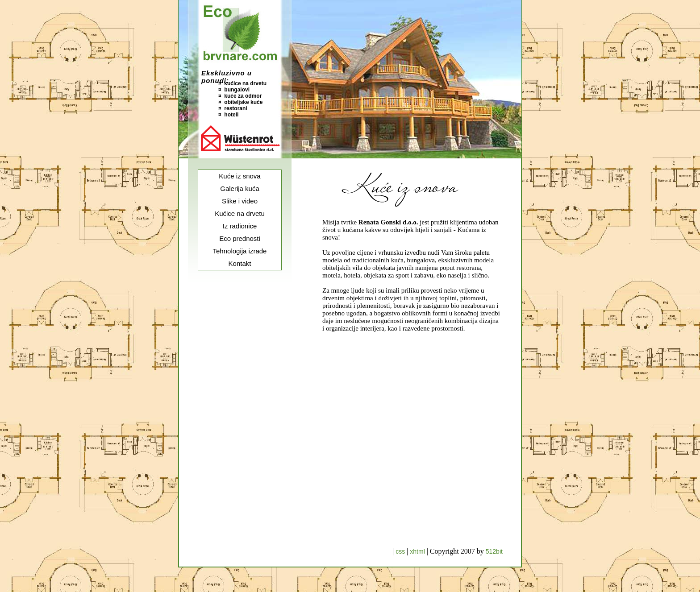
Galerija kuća (240, 188)
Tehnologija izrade (240, 251)
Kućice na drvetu (240, 213)
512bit (494, 551)
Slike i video (240, 201)
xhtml (418, 551)
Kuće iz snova (240, 176)
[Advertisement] (240, 415)
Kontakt (240, 263)
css (401, 551)
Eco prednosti (240, 238)
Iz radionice (240, 226)
